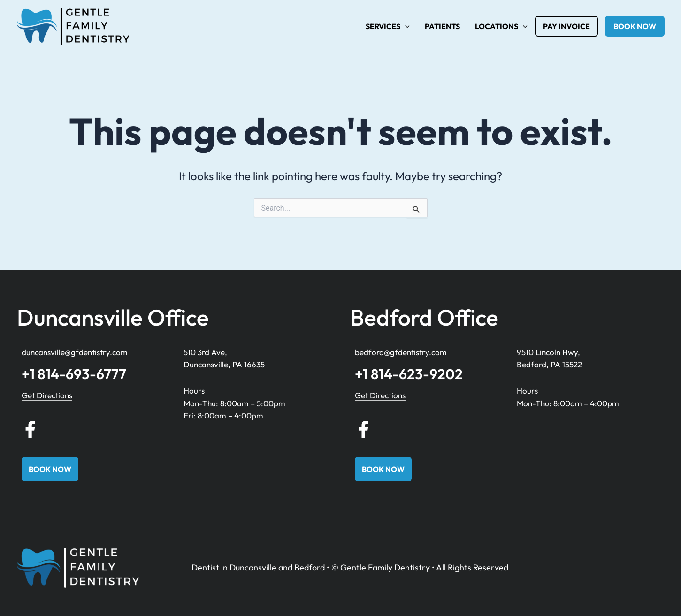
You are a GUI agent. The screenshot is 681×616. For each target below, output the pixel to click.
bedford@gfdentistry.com (401, 352)
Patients (442, 26)
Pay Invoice (566, 26)
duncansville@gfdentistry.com (75, 352)
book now (635, 26)
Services (388, 26)
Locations (501, 26)
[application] (405, 26)
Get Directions (47, 395)
